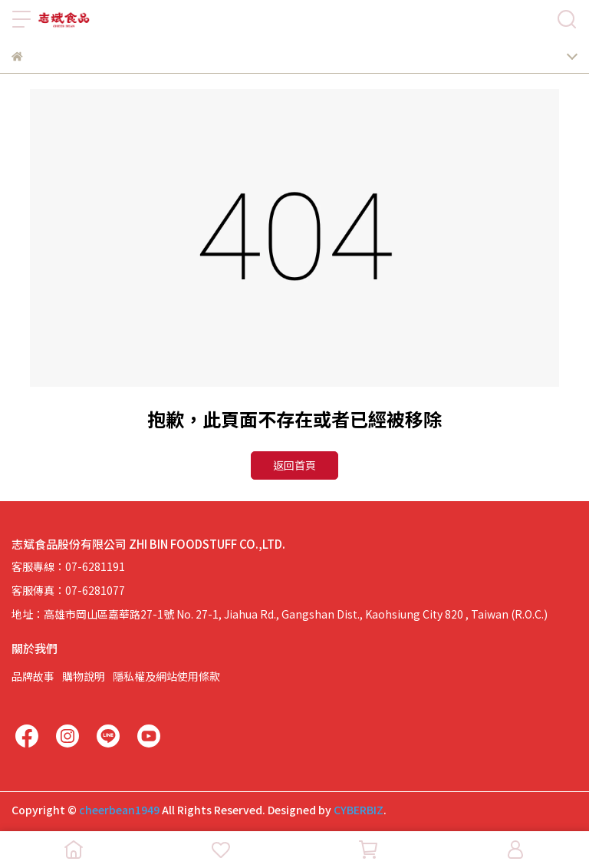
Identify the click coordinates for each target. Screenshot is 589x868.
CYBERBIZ (359, 810)
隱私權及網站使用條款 (166, 676)
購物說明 (84, 676)
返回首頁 (294, 465)
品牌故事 (33, 676)
